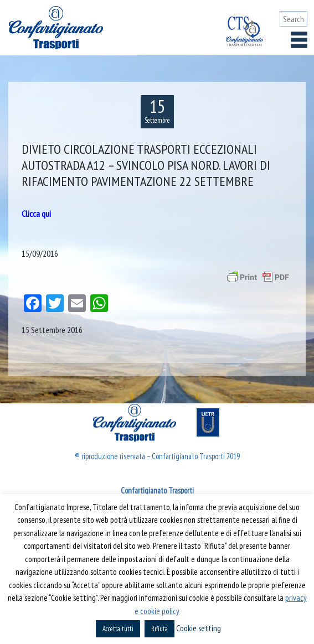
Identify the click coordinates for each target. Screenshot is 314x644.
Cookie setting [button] (199, 628)
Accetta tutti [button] (118, 629)
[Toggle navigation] (299, 40)
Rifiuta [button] (159, 629)
